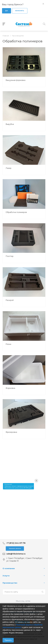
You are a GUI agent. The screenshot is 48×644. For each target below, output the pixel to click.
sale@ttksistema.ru (16, 554)
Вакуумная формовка (15, 80)
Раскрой (10, 300)
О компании (9, 568)
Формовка (10, 388)
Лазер (9, 168)
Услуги (6, 576)
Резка (8, 344)
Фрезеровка (11, 432)
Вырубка (10, 124)
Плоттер (10, 256)
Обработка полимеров (16, 212)
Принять (8, 640)
